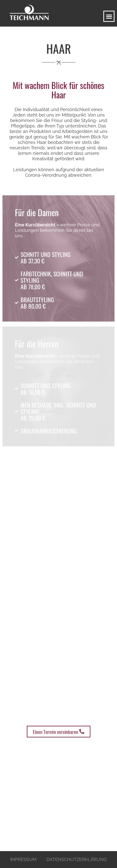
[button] (109, 16)
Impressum (23, 859)
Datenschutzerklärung (77, 859)
